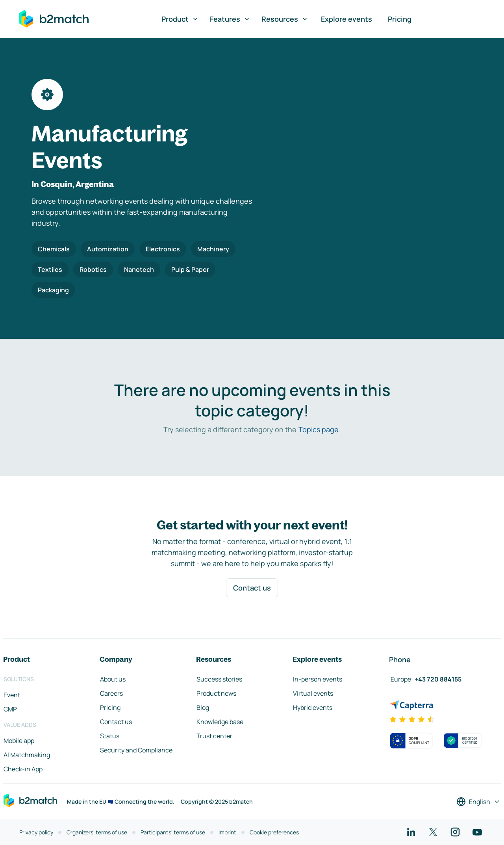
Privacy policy (36, 832)
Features (230, 19)
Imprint (227, 832)
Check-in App (23, 769)
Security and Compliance (136, 750)
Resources (285, 19)
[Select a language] (478, 802)
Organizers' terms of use (97, 832)
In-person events (318, 679)
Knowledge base (220, 722)
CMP (10, 709)
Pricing (400, 19)
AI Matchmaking (27, 755)
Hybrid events (313, 708)
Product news (216, 693)
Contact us (252, 588)
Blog (203, 708)
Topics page (319, 429)
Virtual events (313, 693)
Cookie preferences (274, 832)
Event (12, 695)
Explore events (346, 19)
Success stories (219, 679)
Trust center (214, 736)
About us (113, 679)
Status (110, 736)
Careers (111, 693)
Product (180, 19)
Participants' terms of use (173, 832)
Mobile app (19, 741)
